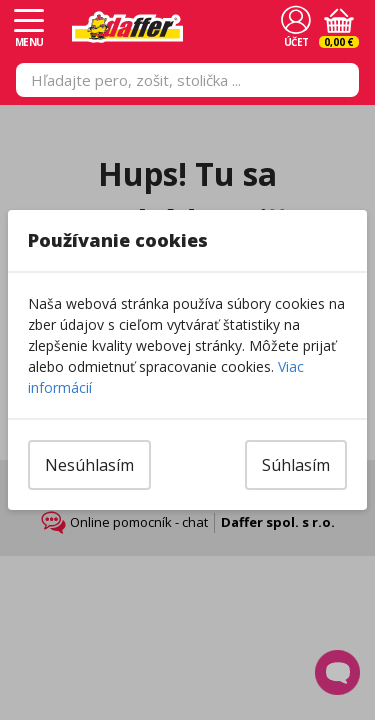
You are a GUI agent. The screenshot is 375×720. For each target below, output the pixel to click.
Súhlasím (296, 465)
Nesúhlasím (89, 465)
